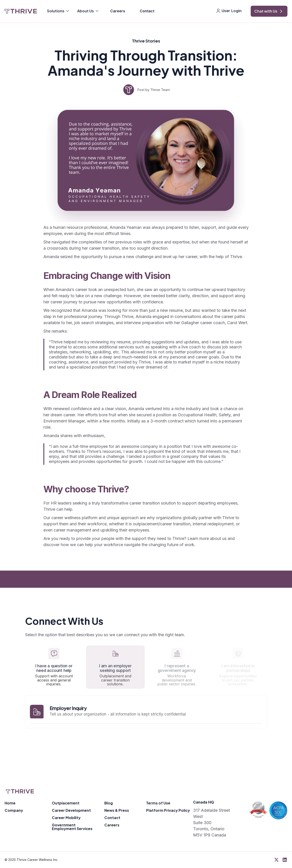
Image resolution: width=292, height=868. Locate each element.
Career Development (71, 810)
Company (14, 810)
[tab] (54, 667)
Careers (118, 11)
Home (10, 803)
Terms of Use (158, 803)
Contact (147, 11)
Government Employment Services (72, 827)
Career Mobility (66, 818)
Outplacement (66, 803)
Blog (109, 803)
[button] (58, 11)
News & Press (117, 810)
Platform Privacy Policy (168, 810)
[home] (21, 11)
